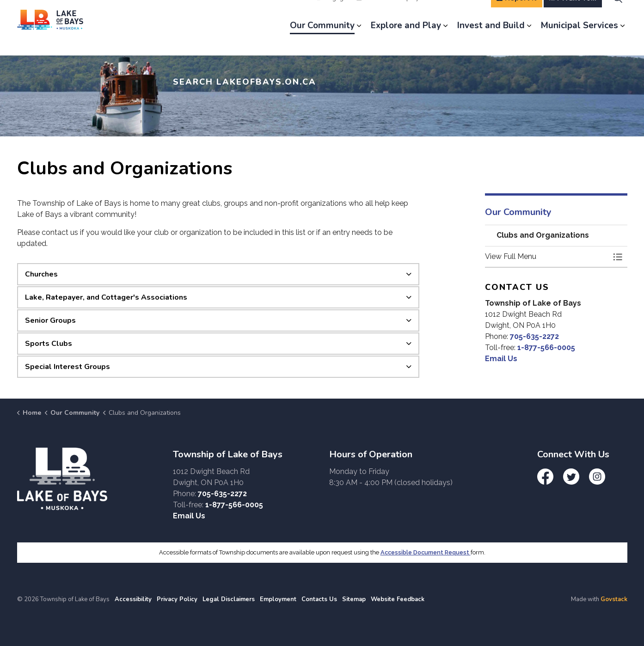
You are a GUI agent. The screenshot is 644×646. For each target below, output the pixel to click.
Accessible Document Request (426, 552)
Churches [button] (41, 274)
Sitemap (354, 599)
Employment (412, 14)
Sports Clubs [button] (49, 344)
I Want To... (573, 14)
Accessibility (133, 599)
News (369, 14)
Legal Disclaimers (229, 599)
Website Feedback (398, 599)
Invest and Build (491, 42)
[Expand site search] (618, 14)
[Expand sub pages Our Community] (359, 42)
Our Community (322, 42)
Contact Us (463, 14)
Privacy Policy (177, 599)
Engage (332, 14)
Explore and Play (406, 42)
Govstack (614, 599)
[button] (547, 257)
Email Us (501, 359)
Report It (517, 14)
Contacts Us (319, 599)
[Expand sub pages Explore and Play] (446, 42)
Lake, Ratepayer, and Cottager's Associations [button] (106, 297)
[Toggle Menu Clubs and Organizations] (618, 257)
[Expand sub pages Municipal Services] (623, 42)
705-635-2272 (534, 336)
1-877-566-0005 (546, 348)
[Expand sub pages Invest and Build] (529, 42)
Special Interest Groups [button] (67, 367)
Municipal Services (580, 42)
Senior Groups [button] (50, 320)
